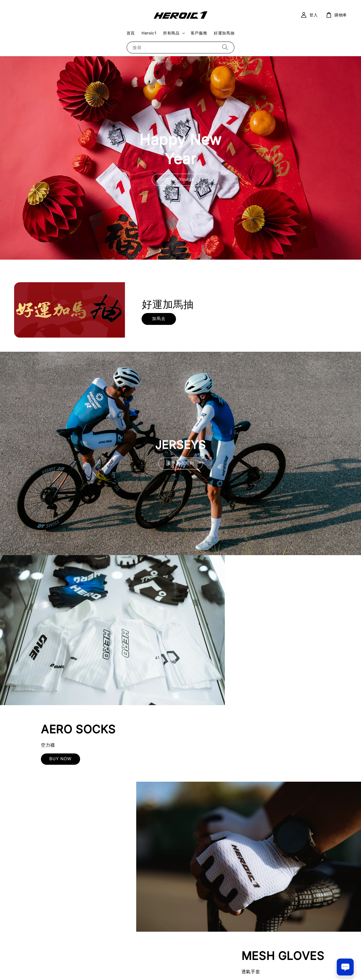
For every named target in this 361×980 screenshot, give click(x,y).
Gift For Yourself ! (181, 179)
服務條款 (162, 968)
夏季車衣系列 (180, 463)
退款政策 (200, 968)
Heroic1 (149, 33)
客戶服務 (199, 33)
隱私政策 (181, 968)
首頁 (131, 33)
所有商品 (171, 33)
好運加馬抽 (224, 33)
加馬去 (159, 319)
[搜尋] (225, 47)
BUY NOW (271, 643)
